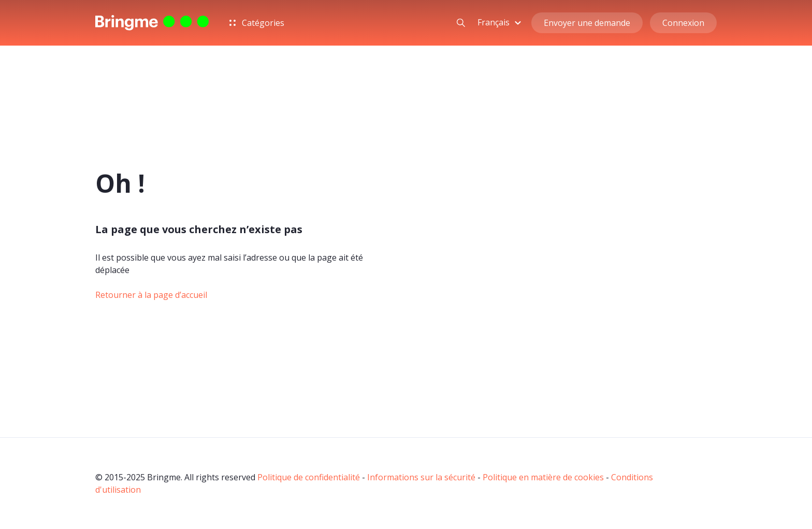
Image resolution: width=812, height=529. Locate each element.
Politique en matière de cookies (543, 477)
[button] (501, 22)
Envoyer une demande (587, 23)
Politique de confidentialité (309, 477)
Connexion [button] (683, 23)
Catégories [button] (257, 23)
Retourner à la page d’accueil (151, 295)
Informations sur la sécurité (421, 477)
